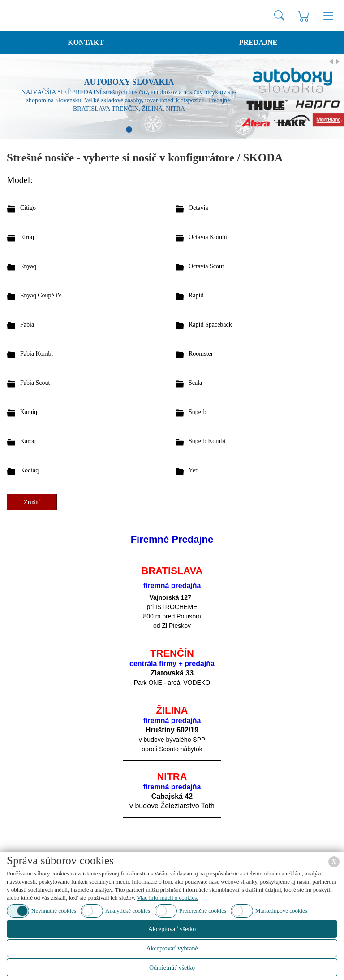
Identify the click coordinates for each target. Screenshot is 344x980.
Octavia (198, 208)
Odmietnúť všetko (172, 968)
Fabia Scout (35, 383)
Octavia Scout (206, 266)
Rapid (196, 295)
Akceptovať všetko (172, 929)
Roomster (201, 354)
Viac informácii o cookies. (167, 898)
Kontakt (86, 42)
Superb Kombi (207, 441)
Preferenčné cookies (203, 911)
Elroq (27, 237)
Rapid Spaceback (210, 324)
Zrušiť (32, 502)
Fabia (27, 324)
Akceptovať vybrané (172, 948)
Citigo (28, 208)
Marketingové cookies (281, 911)
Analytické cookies (128, 911)
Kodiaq (29, 470)
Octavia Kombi (208, 237)
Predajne (258, 42)
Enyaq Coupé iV (41, 295)
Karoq (28, 441)
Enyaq (28, 266)
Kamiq (29, 412)
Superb (198, 412)
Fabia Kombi (37, 354)
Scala (195, 383)
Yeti (194, 470)
